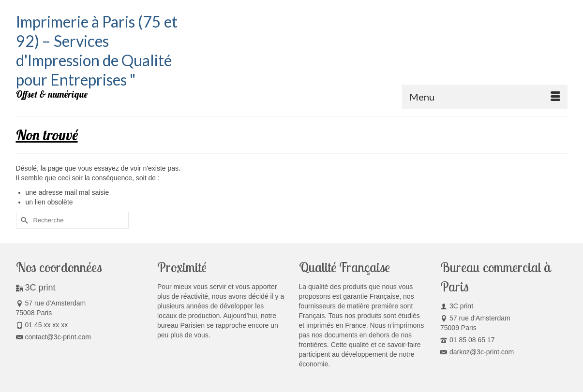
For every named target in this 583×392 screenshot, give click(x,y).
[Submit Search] (23, 220)
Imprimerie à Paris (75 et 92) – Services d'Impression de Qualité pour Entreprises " (97, 51)
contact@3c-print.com (53, 337)
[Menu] (485, 97)
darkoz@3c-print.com (477, 352)
